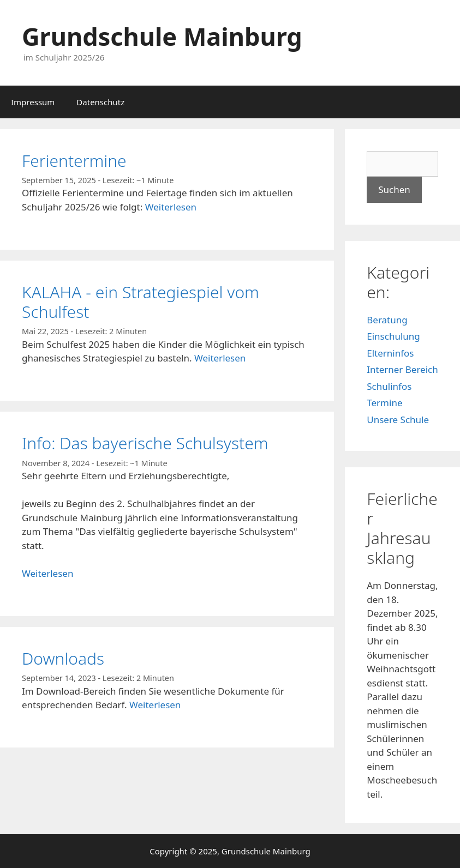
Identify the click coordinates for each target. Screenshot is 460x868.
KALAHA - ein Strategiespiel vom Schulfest (141, 302)
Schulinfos (389, 386)
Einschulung (393, 336)
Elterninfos (390, 353)
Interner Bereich (402, 369)
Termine (384, 403)
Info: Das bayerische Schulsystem (145, 443)
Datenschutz (100, 102)
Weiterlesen (171, 207)
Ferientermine (74, 161)
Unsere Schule (398, 420)
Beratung (387, 320)
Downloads (63, 658)
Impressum (33, 102)
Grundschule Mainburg (162, 36)
